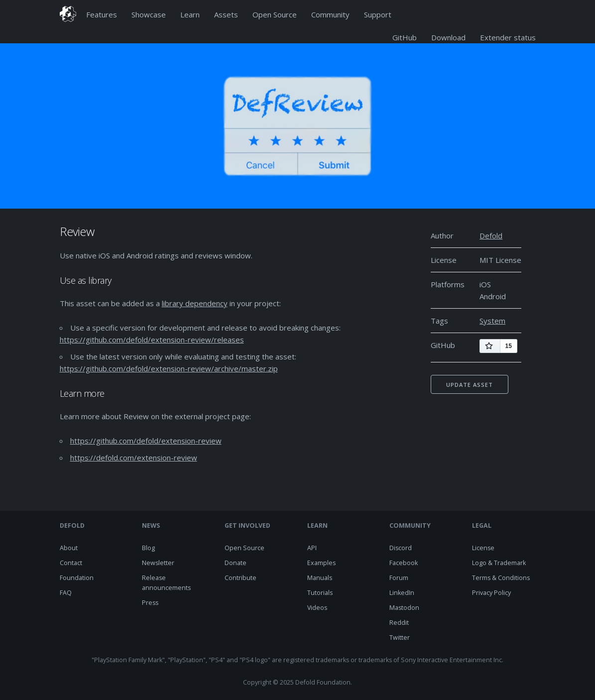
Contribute (240, 578)
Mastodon (404, 608)
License (483, 548)
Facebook (404, 563)
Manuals (320, 578)
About (69, 548)
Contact (71, 563)
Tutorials (320, 593)
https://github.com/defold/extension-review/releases (152, 340)
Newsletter (158, 563)
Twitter (400, 638)
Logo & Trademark (499, 563)
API (312, 548)
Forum (399, 578)
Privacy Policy (491, 593)
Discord (401, 548)
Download (448, 37)
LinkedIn (402, 593)
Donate (236, 563)
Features (102, 14)
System (492, 321)
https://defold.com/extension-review (134, 458)
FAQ (66, 593)
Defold (491, 235)
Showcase (149, 14)
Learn (190, 14)
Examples (321, 563)
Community (330, 14)
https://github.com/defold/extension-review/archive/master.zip (169, 368)
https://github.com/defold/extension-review (146, 441)
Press (150, 603)
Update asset (470, 385)
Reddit (399, 623)
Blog (148, 548)
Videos (317, 608)
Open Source (275, 14)
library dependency (195, 303)
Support (378, 14)
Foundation (77, 578)
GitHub (405, 37)
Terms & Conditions (501, 578)
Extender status (508, 37)
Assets (226, 14)
